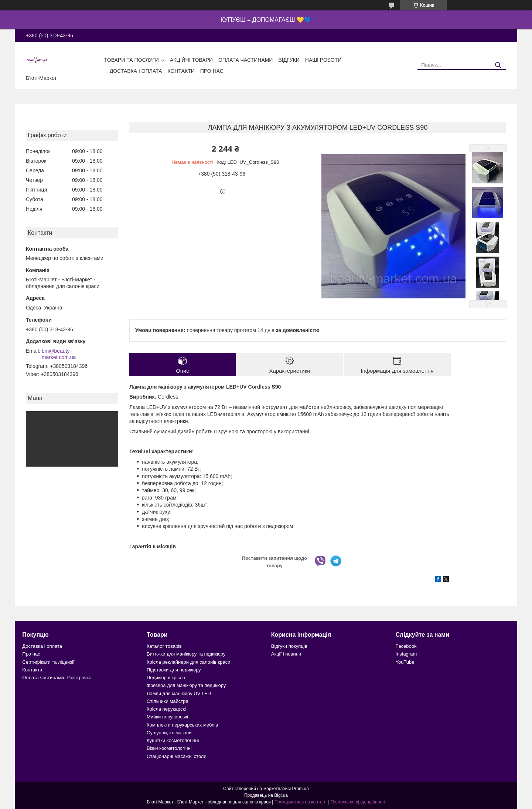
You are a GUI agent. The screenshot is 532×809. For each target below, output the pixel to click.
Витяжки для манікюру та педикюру (186, 654)
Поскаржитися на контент (301, 802)
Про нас (212, 71)
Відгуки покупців (289, 646)
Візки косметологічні (169, 748)
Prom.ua (301, 789)
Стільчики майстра (168, 701)
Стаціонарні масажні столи (177, 756)
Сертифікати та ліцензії (48, 662)
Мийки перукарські (167, 717)
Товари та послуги (132, 60)
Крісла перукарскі (166, 709)
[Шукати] (498, 65)
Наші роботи (323, 60)
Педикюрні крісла (166, 678)
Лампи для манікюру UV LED (179, 693)
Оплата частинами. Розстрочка (57, 678)
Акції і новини (286, 654)
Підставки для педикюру (174, 670)
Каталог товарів (164, 646)
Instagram (406, 654)
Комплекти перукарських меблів (182, 725)
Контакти (181, 71)
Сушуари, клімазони (169, 733)
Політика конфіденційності (358, 802)
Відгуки (289, 60)
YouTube (405, 662)
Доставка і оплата (136, 71)
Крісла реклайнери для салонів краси (189, 662)
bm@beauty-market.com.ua (59, 354)
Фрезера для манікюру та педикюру (186, 685)
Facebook (406, 646)
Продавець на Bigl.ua (266, 795)
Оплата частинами (246, 60)
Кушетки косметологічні (173, 740)
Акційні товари (191, 60)
